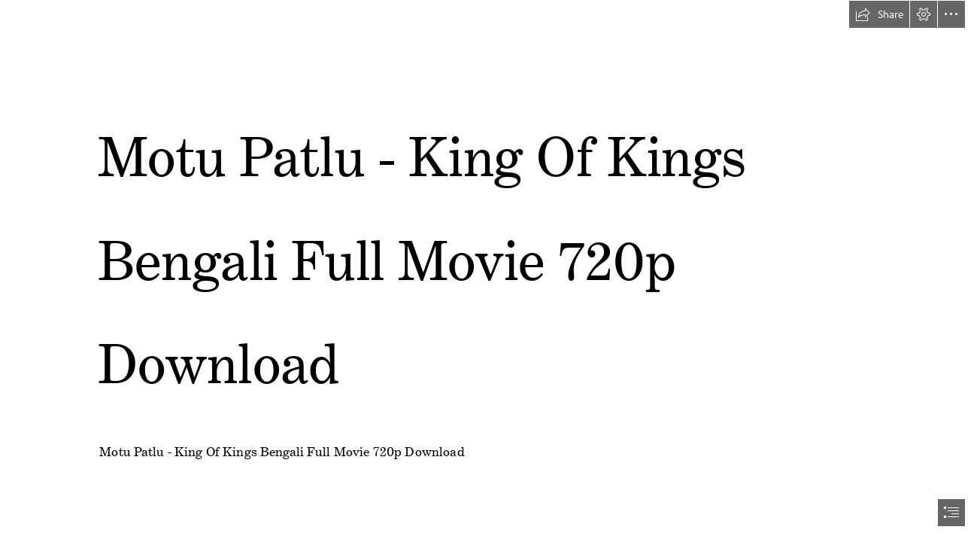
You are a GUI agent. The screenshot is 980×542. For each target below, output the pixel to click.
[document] (490, 271)
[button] (879, 14)
